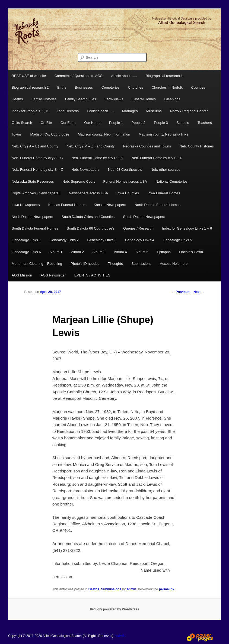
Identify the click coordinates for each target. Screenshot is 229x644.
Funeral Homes (144, 99)
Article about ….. (124, 76)
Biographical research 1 (164, 76)
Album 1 (56, 252)
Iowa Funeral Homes (164, 193)
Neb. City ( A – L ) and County (35, 146)
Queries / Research (138, 228)
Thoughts (115, 264)
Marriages (130, 111)
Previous (180, 292)
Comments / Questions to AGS (79, 76)
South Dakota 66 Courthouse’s (91, 228)
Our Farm (68, 123)
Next (199, 292)
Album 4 (120, 252)
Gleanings (172, 99)
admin (131, 589)
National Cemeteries (171, 181)
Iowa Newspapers (26, 205)
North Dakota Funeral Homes (158, 205)
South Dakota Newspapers (144, 217)
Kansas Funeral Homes (67, 205)
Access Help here (174, 264)
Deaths (17, 99)
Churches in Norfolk (167, 87)
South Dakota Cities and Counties (88, 217)
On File (46, 123)
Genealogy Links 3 (102, 240)
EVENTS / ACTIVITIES (92, 275)
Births (62, 87)
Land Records (68, 111)
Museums (154, 111)
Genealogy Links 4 (140, 240)
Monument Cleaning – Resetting (37, 264)
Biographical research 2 (30, 87)
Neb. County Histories (196, 146)
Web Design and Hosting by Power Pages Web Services (200, 637)
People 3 (161, 123)
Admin (121, 636)
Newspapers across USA (89, 193)
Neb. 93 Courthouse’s (125, 170)
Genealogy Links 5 (177, 240)
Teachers (205, 123)
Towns (17, 134)
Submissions (141, 264)
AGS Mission (22, 275)
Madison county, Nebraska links (163, 134)
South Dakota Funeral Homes (35, 228)
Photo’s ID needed (85, 264)
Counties (198, 87)
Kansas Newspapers (110, 205)
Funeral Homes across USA (125, 181)
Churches (136, 87)
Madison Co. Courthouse (50, 134)
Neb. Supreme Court (79, 181)
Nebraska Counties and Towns (147, 146)
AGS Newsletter (53, 275)
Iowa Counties (128, 193)
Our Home (92, 123)
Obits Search (22, 123)
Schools (183, 123)
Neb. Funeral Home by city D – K (97, 158)
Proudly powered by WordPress (114, 609)
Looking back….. (100, 111)
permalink (167, 589)
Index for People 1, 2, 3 (30, 111)
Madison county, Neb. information (104, 134)
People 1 (116, 123)
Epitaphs (164, 252)
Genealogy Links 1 (26, 240)
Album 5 (142, 252)
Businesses (84, 87)
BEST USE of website (29, 76)
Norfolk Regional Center (189, 111)
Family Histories (44, 99)
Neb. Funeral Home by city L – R (157, 158)
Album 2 (77, 252)
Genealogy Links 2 (64, 240)
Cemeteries (110, 87)
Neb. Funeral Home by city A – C (37, 158)
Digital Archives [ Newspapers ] (36, 193)
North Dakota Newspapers (32, 217)
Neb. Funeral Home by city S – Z (37, 170)
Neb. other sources (166, 170)
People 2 (139, 123)
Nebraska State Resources (33, 181)
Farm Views (114, 99)
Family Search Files (81, 99)
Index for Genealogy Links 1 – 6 (187, 228)
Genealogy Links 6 (26, 252)
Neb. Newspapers (85, 170)
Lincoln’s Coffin (191, 252)
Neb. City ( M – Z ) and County (91, 146)
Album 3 (99, 252)
